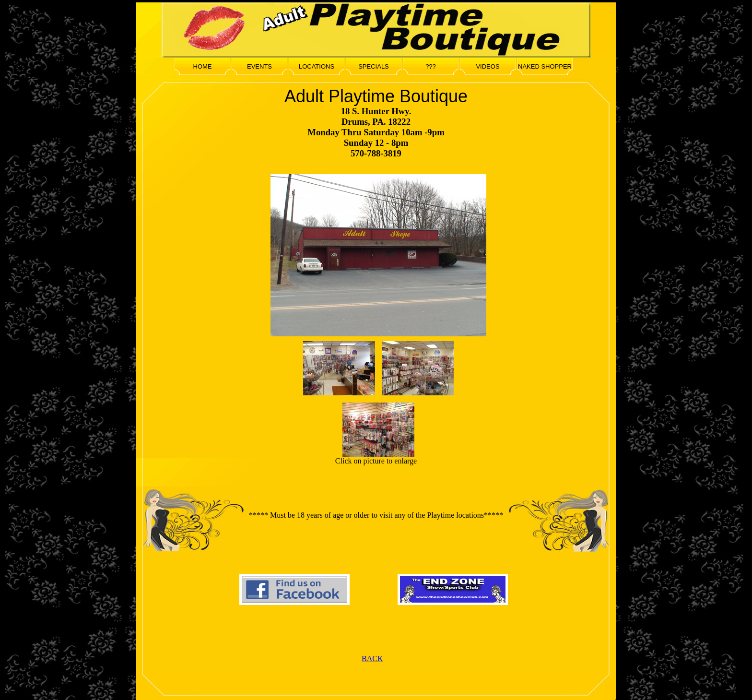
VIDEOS (488, 66)
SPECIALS (374, 66)
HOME (203, 66)
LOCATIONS (317, 66)
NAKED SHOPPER (545, 66)
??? (431, 66)
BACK (372, 658)
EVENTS (259, 66)
